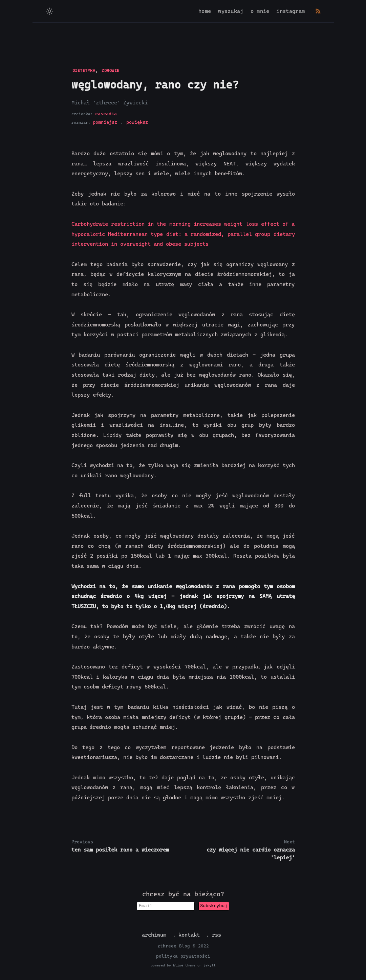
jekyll (210, 966)
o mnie (260, 11)
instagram (290, 11)
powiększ (137, 122)
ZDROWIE (111, 71)
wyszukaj (231, 11)
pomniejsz (105, 122)
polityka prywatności (183, 957)
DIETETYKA (84, 71)
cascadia (106, 114)
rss (217, 935)
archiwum (154, 935)
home (205, 11)
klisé (178, 966)
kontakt (189, 935)
